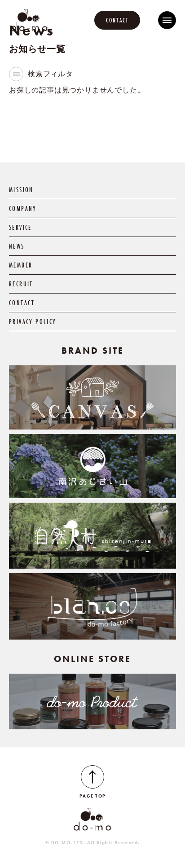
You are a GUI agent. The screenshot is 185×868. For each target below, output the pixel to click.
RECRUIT (21, 284)
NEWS (17, 246)
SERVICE (20, 227)
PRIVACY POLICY (33, 322)
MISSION (21, 190)
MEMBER (21, 265)
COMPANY (23, 208)
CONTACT (117, 20)
